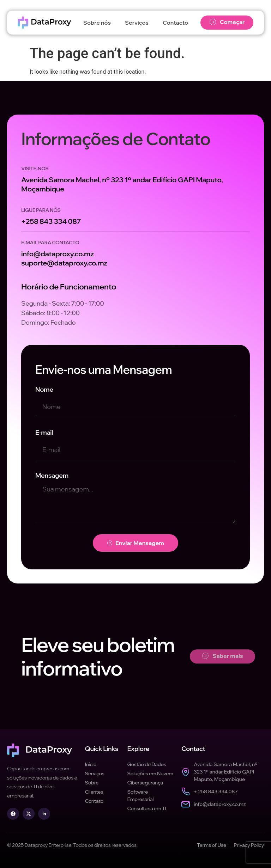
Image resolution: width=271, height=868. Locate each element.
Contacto (175, 23)
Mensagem (52, 475)
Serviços (137, 23)
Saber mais (223, 656)
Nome (44, 389)
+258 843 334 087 (51, 221)
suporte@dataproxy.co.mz (64, 263)
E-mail (44, 432)
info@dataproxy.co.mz (58, 254)
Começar (227, 22)
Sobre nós (97, 23)
